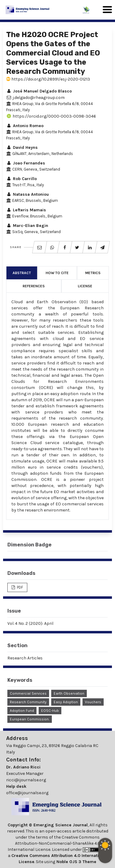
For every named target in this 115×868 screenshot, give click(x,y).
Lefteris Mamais (26, 210)
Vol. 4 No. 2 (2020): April (30, 623)
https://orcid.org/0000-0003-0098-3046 (51, 116)
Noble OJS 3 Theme (76, 862)
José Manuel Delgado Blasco (39, 91)
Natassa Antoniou (27, 194)
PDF (19, 587)
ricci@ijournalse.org (26, 780)
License (85, 286)
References (34, 286)
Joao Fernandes (26, 163)
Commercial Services (28, 693)
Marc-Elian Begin (27, 226)
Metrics (93, 273)
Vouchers (93, 702)
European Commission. (30, 719)
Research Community (28, 702)
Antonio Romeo (25, 126)
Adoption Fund (22, 711)
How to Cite (57, 273)
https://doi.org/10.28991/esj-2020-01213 (48, 79)
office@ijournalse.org (27, 793)
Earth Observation (69, 693)
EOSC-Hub (50, 711)
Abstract (22, 273)
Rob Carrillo (21, 179)
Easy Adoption (66, 702)
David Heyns (22, 147)
